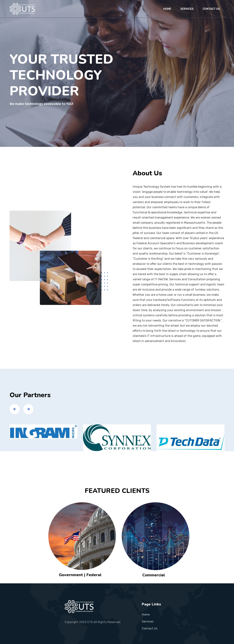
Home (146, 615)
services (148, 621)
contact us (150, 628)
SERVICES (187, 9)
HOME (167, 9)
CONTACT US (211, 9)
